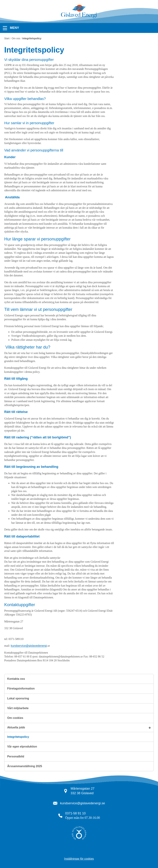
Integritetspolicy (18, 737)
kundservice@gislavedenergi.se (83, 803)
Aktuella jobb (16, 727)
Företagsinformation (21, 689)
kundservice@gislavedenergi (29, 646)
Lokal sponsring (18, 698)
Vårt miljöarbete (18, 708)
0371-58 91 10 (75, 813)
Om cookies (15, 718)
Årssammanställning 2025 (25, 766)
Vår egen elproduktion (22, 747)
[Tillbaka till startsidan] (79, 18)
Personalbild (16, 756)
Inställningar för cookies (79, 859)
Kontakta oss (16, 679)
